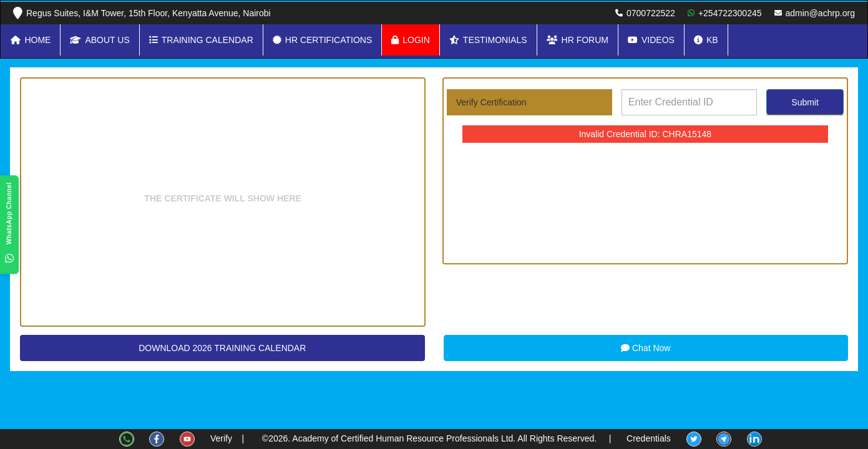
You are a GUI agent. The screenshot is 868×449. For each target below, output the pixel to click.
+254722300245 (730, 13)
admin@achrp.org (821, 13)
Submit (805, 102)
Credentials (649, 438)
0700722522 (651, 13)
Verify (221, 438)
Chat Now (646, 348)
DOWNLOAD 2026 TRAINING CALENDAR (222, 348)
